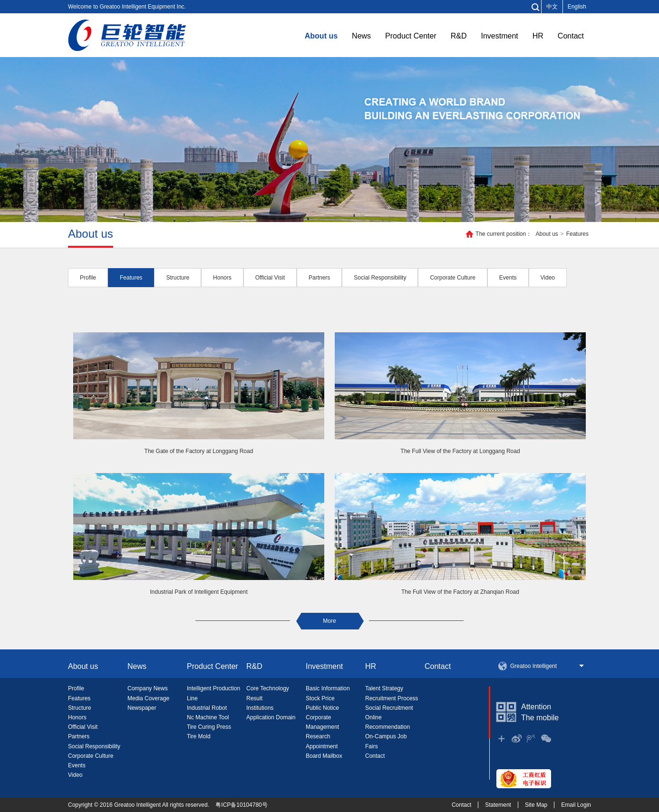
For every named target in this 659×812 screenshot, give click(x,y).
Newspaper (142, 708)
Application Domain (271, 717)
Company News (148, 688)
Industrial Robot (207, 708)
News (361, 36)
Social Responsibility (94, 746)
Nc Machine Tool (208, 717)
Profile (76, 688)
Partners (79, 736)
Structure (80, 708)
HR (538, 36)
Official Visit (83, 727)
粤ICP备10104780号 (241, 805)
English (577, 7)
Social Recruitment (389, 708)
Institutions (260, 708)
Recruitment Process (392, 698)
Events (77, 765)
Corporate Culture (91, 756)
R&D (459, 36)
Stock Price (320, 698)
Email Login (576, 805)
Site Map (536, 805)
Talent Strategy (384, 688)
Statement (498, 805)
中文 (552, 7)
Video (75, 775)
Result (254, 698)
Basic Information (328, 688)
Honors (77, 717)
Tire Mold (199, 736)
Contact (571, 36)
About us (321, 36)
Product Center (411, 36)
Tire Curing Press (209, 727)
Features (577, 234)
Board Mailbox (324, 756)
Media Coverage (148, 698)
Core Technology (268, 688)
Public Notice (322, 708)
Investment (499, 36)
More (329, 621)
